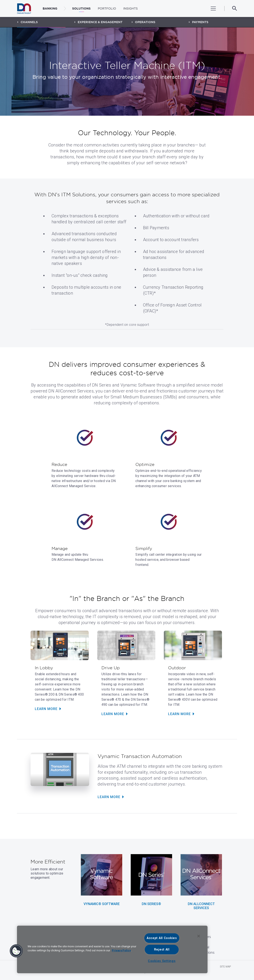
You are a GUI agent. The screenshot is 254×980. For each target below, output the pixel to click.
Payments (200, 22)
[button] (16, 951)
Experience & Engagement (100, 22)
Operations (145, 22)
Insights (131, 8)
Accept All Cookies (162, 938)
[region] (112, 949)
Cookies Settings (162, 961)
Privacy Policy (121, 950)
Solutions (81, 8)
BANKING (50, 8)
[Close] (199, 936)
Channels (29, 22)
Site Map (225, 967)
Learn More (46, 709)
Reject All (162, 950)
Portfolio (107, 8)
